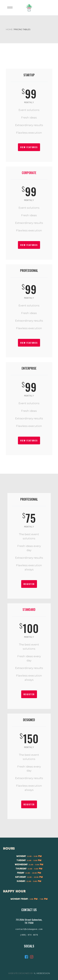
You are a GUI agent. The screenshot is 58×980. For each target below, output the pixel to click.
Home (9, 29)
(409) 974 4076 (29, 935)
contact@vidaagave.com (29, 929)
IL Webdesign (42, 973)
